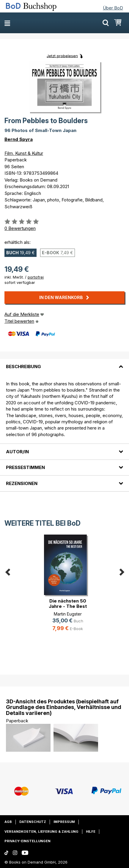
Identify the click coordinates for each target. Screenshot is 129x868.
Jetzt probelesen (62, 55)
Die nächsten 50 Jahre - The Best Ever (68, 606)
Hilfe (91, 832)
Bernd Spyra (19, 139)
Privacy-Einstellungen (27, 841)
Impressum (64, 822)
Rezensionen (22, 483)
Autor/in (17, 452)
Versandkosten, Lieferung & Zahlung (41, 832)
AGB (8, 822)
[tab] (64, 363)
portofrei (36, 277)
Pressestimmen (25, 467)
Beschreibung (23, 367)
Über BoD (113, 8)
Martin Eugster (68, 614)
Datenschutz (33, 822)
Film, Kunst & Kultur (24, 153)
